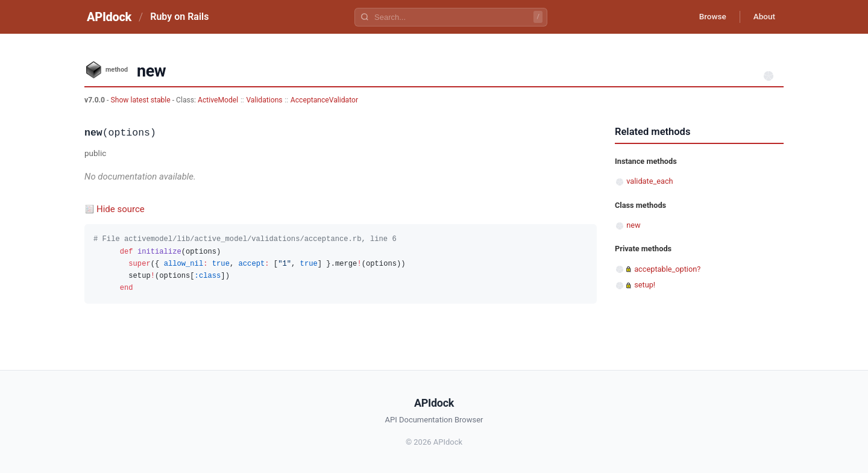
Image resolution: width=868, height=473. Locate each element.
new (633, 225)
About (763, 17)
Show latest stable (141, 100)
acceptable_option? (667, 269)
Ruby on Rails (179, 17)
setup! (645, 285)
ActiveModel (218, 100)
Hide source (121, 209)
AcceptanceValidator (324, 100)
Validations (264, 100)
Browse (708, 17)
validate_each (649, 181)
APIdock (109, 17)
